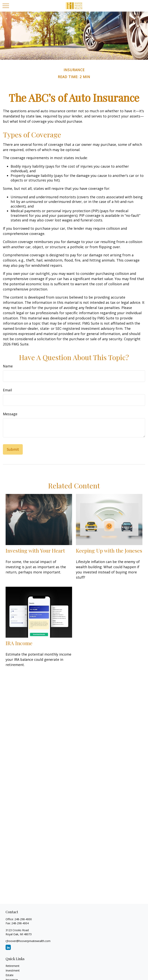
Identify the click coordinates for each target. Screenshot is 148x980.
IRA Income (19, 643)
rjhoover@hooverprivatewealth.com (28, 941)
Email (7, 390)
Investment (13, 970)
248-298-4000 (23, 919)
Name (8, 366)
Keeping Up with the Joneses (109, 550)
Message (10, 414)
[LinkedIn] (8, 947)
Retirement (13, 966)
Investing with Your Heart (35, 550)
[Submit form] (13, 449)
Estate (10, 975)
